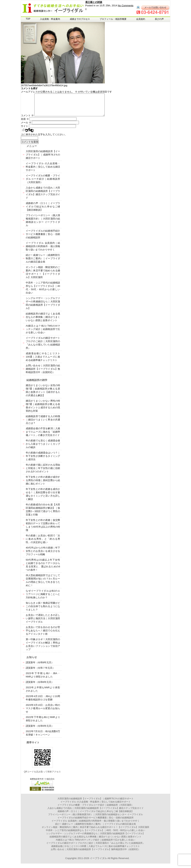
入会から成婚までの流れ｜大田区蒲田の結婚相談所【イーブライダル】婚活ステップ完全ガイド (95, 813)
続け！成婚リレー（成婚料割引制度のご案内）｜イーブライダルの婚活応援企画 (43, 263)
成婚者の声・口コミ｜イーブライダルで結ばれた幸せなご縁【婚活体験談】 (43, 211)
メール (26, 127)
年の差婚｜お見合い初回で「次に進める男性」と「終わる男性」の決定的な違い (43, 543)
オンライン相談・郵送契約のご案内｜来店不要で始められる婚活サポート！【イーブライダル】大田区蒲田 (95, 832)
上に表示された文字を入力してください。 (44, 139)
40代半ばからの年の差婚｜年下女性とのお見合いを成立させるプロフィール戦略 (43, 555)
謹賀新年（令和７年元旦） (40, 672)
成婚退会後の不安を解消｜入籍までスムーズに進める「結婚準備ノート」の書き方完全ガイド (43, 436)
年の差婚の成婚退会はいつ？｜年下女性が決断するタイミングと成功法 (43, 461)
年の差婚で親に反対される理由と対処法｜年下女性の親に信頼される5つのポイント (43, 473)
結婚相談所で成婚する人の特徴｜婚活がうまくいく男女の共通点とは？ (43, 424)
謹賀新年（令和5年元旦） (40, 730)
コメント (27, 120)
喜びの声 (159, 19)
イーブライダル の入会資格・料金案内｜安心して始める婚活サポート (43, 171)
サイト (25, 131)
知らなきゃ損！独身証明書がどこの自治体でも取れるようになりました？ (43, 611)
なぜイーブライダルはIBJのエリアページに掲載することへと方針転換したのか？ (43, 599)
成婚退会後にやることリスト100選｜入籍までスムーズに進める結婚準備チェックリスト (43, 361)
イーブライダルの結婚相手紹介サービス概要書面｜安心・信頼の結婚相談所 (43, 239)
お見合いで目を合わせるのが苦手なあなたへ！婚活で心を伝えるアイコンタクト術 (43, 635)
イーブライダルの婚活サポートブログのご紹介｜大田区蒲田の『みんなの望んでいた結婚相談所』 (95, 847)
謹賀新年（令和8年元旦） (40, 667)
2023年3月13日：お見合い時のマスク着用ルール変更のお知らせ (43, 713)
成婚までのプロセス (80, 19)
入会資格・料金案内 (50, 19)
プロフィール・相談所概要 (113, 19)
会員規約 (141, 19)
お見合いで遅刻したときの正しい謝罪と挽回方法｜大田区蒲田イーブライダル (43, 623)
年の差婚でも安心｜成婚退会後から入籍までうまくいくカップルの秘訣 (43, 448)
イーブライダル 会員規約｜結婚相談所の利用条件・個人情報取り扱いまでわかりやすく (43, 251)
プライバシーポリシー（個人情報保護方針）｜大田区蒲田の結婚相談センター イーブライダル (95, 819)
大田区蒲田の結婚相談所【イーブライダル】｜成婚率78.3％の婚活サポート (43, 159)
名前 (25, 123)
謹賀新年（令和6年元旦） (40, 687)
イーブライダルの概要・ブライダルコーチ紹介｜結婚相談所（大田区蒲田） (43, 183)
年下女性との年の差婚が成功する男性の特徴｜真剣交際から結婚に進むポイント (43, 485)
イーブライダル (98, 863)
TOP (28, 19)
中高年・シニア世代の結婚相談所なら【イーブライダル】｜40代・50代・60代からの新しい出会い (95, 835)
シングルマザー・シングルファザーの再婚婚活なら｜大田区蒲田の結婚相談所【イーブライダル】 (95, 838)
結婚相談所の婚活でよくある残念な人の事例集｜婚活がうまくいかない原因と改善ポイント (43, 321)
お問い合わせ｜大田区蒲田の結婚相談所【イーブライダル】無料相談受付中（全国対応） (43, 373)
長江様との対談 (94, 2)
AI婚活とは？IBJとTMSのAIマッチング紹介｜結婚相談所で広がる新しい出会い (43, 334)
